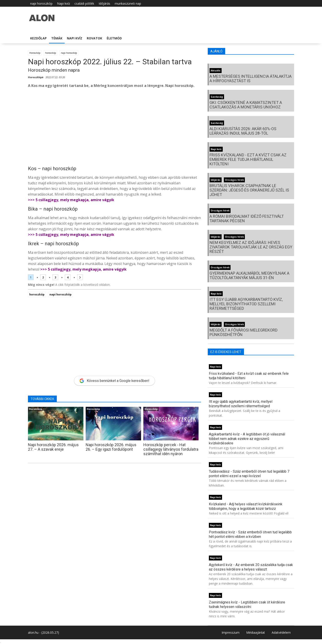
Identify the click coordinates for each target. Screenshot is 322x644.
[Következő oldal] (80, 277)
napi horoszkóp (41, 3)
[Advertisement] (114, 128)
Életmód (114, 38)
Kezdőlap (38, 38)
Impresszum (231, 632)
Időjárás (104, 3)
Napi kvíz (64, 3)
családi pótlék (84, 3)
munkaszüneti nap (128, 3)
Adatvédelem (281, 632)
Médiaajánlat (256, 632)
